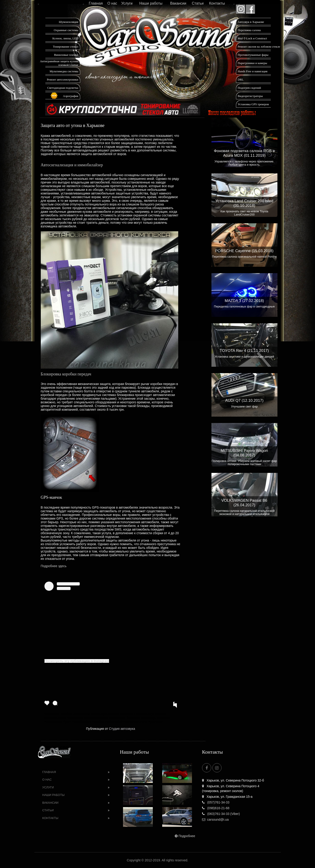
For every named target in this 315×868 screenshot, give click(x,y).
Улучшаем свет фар (244, 407)
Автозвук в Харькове (251, 22)
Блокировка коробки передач (66, 374)
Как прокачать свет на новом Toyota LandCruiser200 (244, 213)
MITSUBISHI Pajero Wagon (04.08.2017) (244, 453)
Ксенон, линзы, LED (65, 38)
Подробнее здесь (54, 566)
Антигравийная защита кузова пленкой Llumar (59, 63)
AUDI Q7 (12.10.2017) (244, 400)
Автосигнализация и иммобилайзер (72, 165)
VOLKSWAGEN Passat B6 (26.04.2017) (244, 503)
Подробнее (185, 836)
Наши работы (151, 3)
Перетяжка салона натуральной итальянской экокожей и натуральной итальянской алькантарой (244, 514)
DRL (241, 80)
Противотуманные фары (253, 55)
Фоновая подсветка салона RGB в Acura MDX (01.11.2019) (244, 153)
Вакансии (178, 3)
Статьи (198, 3)
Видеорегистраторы (250, 96)
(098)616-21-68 (216, 808)
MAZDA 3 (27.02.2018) (244, 301)
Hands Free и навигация (253, 71)
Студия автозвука (122, 729)
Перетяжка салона (249, 30)
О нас (112, 3)
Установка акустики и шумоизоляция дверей (244, 357)
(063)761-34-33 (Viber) (221, 814)
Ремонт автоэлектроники (63, 80)
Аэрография (71, 96)
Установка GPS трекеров (253, 104)
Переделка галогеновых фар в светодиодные (244, 307)
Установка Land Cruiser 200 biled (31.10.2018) (244, 203)
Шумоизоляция (69, 22)
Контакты (217, 3)
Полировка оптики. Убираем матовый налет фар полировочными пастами (244, 463)
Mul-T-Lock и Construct (252, 38)
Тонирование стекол (66, 47)
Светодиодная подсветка (63, 88)
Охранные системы (66, 30)
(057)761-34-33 (216, 802)
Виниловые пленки (66, 55)
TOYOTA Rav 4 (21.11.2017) (244, 351)
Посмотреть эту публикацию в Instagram (77, 661)
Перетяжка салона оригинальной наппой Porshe (244, 257)
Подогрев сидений (249, 88)
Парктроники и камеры (252, 63)
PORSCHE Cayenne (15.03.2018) (244, 251)
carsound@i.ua (215, 819)
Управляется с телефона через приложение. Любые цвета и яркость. (244, 163)
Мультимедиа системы (64, 71)
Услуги (127, 3)
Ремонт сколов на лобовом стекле (259, 47)
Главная (96, 3)
